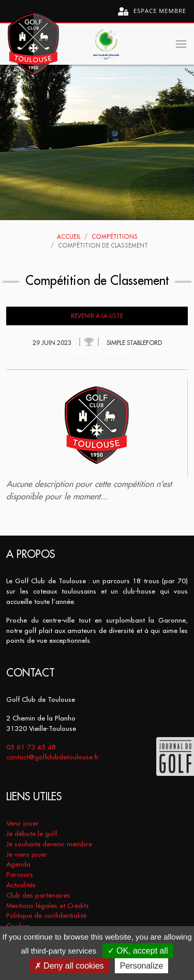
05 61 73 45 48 (31, 747)
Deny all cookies (69, 966)
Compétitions (115, 237)
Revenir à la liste (97, 316)
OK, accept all (138, 951)
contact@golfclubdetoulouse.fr (53, 757)
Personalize (142, 966)
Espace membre (152, 11)
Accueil (69, 237)
